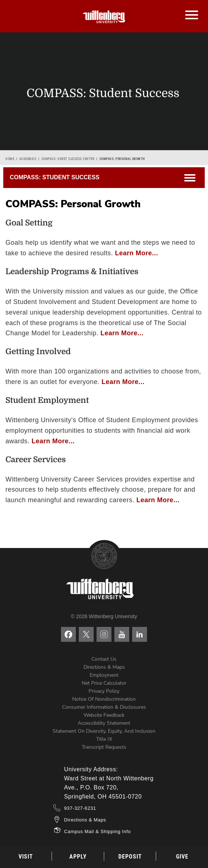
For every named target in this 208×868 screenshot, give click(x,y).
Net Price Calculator (104, 683)
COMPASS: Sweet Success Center (68, 159)
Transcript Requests (104, 747)
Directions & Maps (104, 667)
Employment (104, 675)
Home (10, 159)
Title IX (104, 739)
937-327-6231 (80, 808)
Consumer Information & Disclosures (104, 707)
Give (182, 857)
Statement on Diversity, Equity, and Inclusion (104, 731)
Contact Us (104, 659)
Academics (28, 159)
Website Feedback (104, 715)
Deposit (130, 857)
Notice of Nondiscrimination (104, 699)
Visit (26, 857)
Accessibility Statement (104, 723)
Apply (78, 857)
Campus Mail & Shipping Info (98, 831)
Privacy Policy (104, 691)
